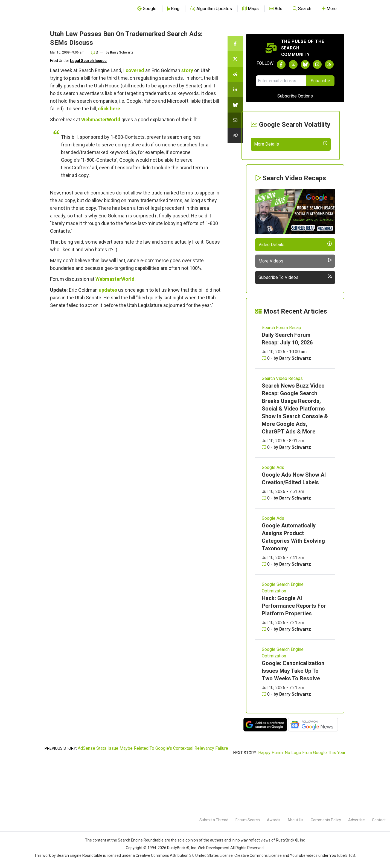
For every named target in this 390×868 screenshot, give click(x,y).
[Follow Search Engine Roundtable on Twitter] (293, 64)
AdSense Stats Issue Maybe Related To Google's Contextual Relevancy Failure (153, 788)
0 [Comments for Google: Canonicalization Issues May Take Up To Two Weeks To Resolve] (266, 734)
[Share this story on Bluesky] (235, 105)
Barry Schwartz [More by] (122, 52)
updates (108, 290)
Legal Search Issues (88, 61)
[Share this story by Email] (235, 120)
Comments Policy (326, 820)
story (187, 70)
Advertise (356, 820)
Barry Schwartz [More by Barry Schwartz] (295, 398)
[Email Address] (281, 81)
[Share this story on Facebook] (235, 44)
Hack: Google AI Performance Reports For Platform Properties (294, 646)
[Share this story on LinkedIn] (235, 90)
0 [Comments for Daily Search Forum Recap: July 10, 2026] (266, 398)
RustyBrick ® (178, 848)
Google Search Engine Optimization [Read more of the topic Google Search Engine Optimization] (283, 628)
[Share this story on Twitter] (235, 59)
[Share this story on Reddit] (235, 74)
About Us (295, 820)
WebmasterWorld (101, 119)
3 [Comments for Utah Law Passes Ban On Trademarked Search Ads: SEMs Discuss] (94, 52)
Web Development (214, 848)
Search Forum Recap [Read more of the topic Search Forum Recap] (281, 367)
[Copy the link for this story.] (235, 135)
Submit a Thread (214, 820)
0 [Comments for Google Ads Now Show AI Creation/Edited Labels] (266, 538)
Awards (274, 820)
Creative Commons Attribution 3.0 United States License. (185, 855)
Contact (379, 820)
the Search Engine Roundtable (138, 840)
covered (135, 70)
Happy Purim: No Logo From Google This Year (302, 792)
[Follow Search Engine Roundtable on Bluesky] (305, 64)
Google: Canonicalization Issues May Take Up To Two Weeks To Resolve (293, 711)
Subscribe (320, 81)
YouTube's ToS (342, 855)
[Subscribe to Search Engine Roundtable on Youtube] (317, 64)
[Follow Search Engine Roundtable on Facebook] (281, 64)
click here (109, 109)
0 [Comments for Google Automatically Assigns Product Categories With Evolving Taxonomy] (266, 604)
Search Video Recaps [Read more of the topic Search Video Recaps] (282, 418)
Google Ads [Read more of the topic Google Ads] (273, 507)
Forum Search (248, 820)
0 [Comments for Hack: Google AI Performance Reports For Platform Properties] (266, 669)
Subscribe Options (295, 96)
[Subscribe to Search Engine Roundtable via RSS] (329, 64)
